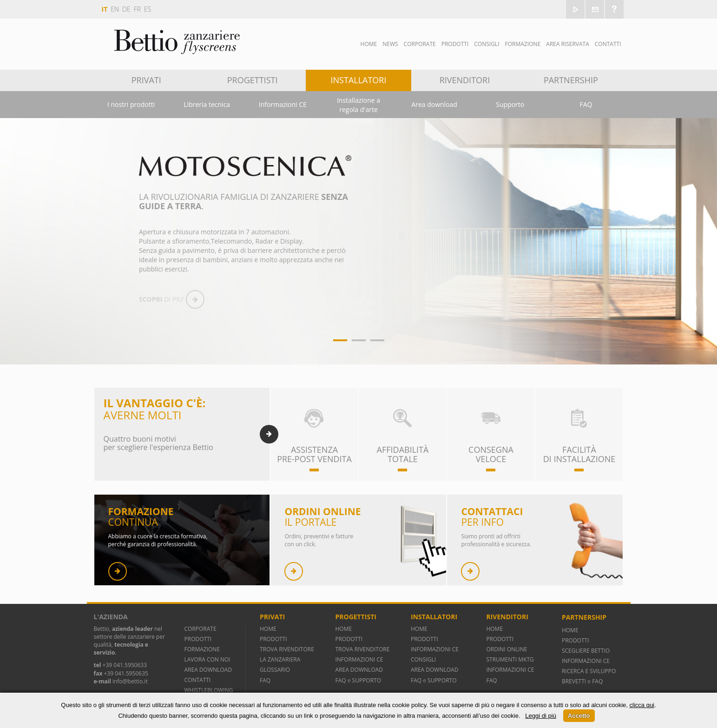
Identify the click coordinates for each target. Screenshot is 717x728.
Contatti (608, 44)
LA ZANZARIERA (280, 659)
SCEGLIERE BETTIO (586, 651)
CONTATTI (198, 680)
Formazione (523, 44)
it (105, 9)
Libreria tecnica (207, 104)
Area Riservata (568, 44)
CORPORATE (201, 629)
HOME (268, 629)
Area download (434, 104)
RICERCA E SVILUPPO (589, 671)
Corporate (420, 44)
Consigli (487, 44)
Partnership (571, 80)
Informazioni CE (283, 104)
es (148, 9)
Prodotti (455, 44)
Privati (146, 80)
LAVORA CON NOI (207, 659)
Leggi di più (541, 716)
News (390, 44)
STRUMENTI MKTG (510, 659)
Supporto (510, 104)
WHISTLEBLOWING (209, 690)
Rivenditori (465, 80)
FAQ (586, 104)
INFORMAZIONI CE (359, 659)
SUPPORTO (367, 680)
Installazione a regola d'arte (358, 105)
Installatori (359, 80)
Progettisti (253, 80)
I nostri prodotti (131, 104)
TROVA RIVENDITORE (287, 649)
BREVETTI (575, 681)
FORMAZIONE (202, 649)
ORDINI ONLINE (507, 649)
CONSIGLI (423, 659)
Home (369, 44)
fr (137, 9)
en (115, 9)
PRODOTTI (198, 639)
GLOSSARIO (275, 670)
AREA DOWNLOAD (208, 670)
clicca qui (642, 705)
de (126, 9)
